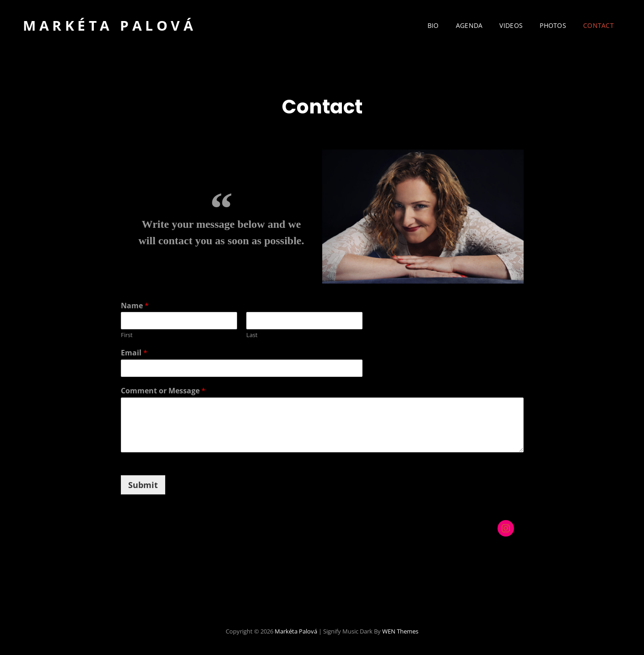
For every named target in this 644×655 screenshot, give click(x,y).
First (127, 335)
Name (135, 306)
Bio (433, 25)
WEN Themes (400, 631)
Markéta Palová (110, 25)
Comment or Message (163, 391)
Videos (511, 25)
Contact (598, 25)
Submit (143, 485)
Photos (553, 25)
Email (134, 353)
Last (252, 335)
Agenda (469, 25)
